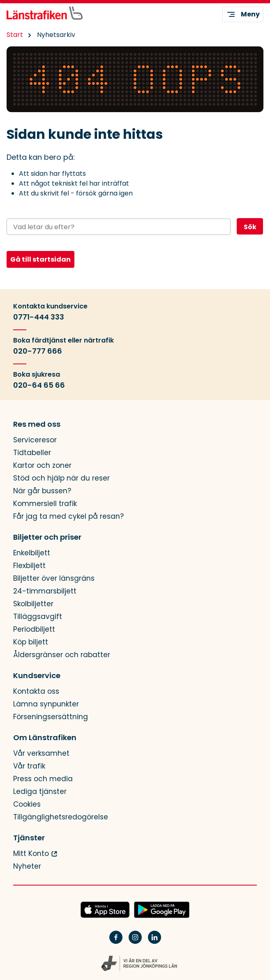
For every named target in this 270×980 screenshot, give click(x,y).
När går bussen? (42, 491)
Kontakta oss (36, 691)
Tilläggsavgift (38, 617)
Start (15, 35)
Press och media (43, 779)
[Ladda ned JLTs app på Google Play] (162, 910)
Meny (243, 14)
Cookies (27, 804)
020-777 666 (38, 351)
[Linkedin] (155, 942)
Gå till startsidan (40, 259)
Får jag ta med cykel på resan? (68, 516)
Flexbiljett (29, 566)
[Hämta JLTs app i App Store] (105, 910)
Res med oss (37, 424)
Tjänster (29, 838)
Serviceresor (35, 440)
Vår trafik (29, 766)
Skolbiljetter (33, 604)
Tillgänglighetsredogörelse (61, 817)
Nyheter (27, 866)
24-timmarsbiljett (45, 591)
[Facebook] (116, 942)
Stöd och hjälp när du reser (61, 478)
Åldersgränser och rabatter (62, 655)
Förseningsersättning (51, 717)
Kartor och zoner (42, 466)
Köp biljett (31, 642)
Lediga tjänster (40, 792)
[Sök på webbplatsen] (119, 227)
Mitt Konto (31, 854)
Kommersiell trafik (45, 504)
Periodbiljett (34, 629)
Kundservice (37, 676)
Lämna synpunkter (46, 704)
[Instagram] (135, 942)
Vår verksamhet (41, 753)
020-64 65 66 (39, 385)
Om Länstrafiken (45, 738)
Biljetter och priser (47, 537)
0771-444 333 (39, 317)
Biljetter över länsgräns (54, 579)
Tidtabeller (32, 453)
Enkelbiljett (32, 553)
